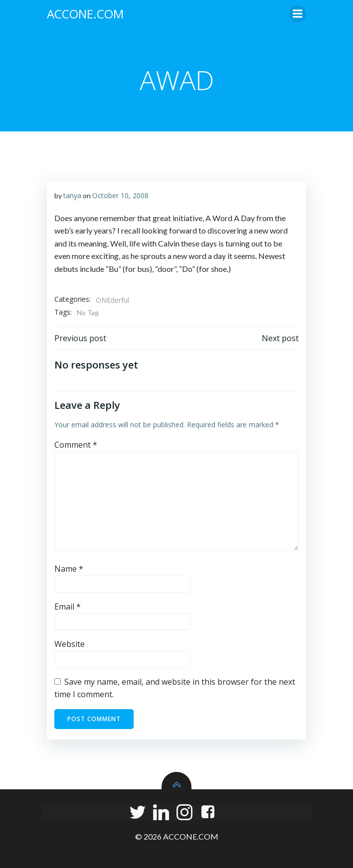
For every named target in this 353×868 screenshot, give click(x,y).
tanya (72, 195)
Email (68, 607)
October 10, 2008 (120, 195)
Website (70, 644)
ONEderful (112, 300)
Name (69, 569)
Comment (76, 445)
